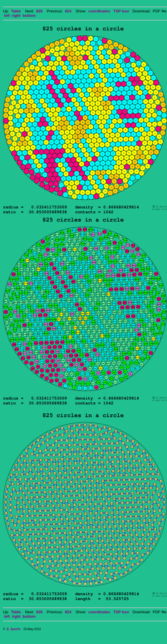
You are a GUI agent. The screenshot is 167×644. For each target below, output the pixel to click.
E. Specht (14, 629)
